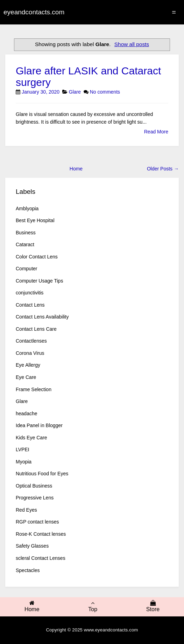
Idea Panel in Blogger (39, 425)
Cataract (25, 244)
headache (27, 414)
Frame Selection (34, 389)
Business (26, 233)
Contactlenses (31, 341)
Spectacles (28, 570)
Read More (156, 132)
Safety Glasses (32, 546)
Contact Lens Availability (42, 317)
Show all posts (132, 44)
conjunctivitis (30, 293)
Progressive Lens (35, 498)
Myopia (24, 462)
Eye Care (26, 377)
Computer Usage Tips (39, 281)
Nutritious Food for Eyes (42, 474)
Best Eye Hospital (35, 220)
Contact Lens (30, 305)
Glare (75, 92)
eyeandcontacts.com (34, 12)
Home (76, 169)
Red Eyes (26, 510)
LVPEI (23, 449)
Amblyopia (27, 208)
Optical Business (34, 486)
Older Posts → (163, 169)
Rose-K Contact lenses (41, 534)
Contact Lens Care (36, 329)
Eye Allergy (28, 365)
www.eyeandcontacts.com (111, 630)
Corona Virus (30, 353)
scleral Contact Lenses (41, 558)
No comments (105, 92)
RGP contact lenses (37, 522)
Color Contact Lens (37, 257)
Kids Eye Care (31, 438)
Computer (26, 269)
